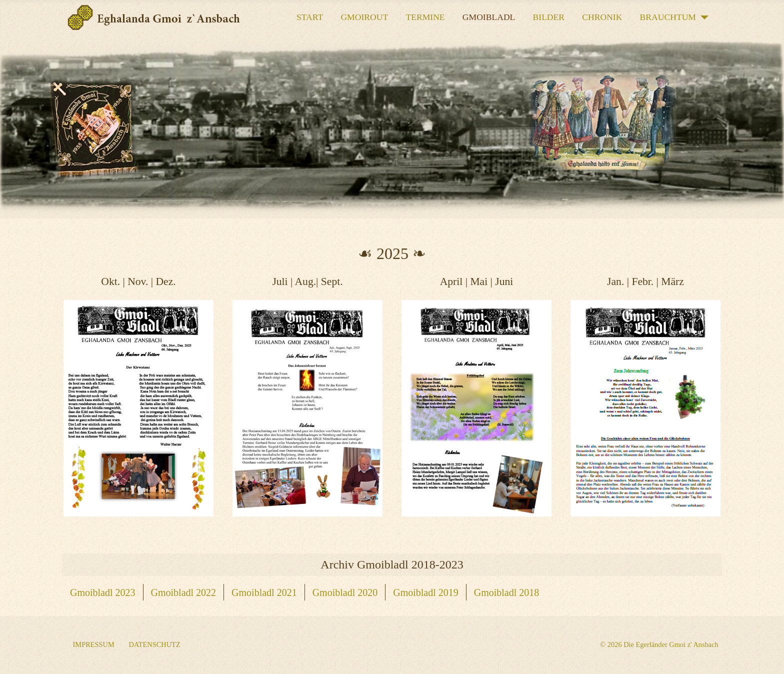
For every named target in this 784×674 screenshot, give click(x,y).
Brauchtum (668, 17)
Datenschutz (155, 644)
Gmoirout (364, 17)
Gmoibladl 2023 (103, 592)
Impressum (94, 644)
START (310, 17)
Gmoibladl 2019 (426, 592)
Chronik (602, 17)
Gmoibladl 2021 (264, 592)
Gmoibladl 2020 (345, 592)
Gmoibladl (489, 17)
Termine (425, 17)
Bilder (549, 17)
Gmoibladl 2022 (184, 592)
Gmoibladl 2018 (507, 592)
